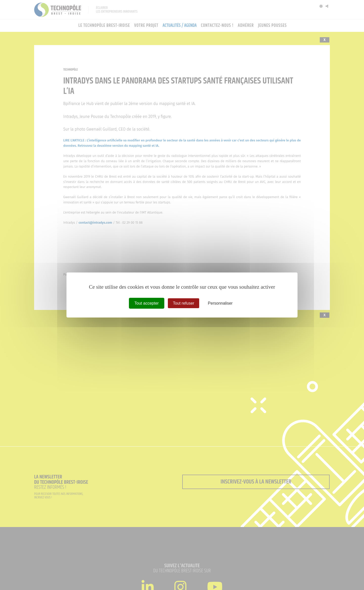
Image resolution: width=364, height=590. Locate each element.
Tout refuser (184, 303)
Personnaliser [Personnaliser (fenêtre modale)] (220, 303)
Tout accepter (147, 303)
